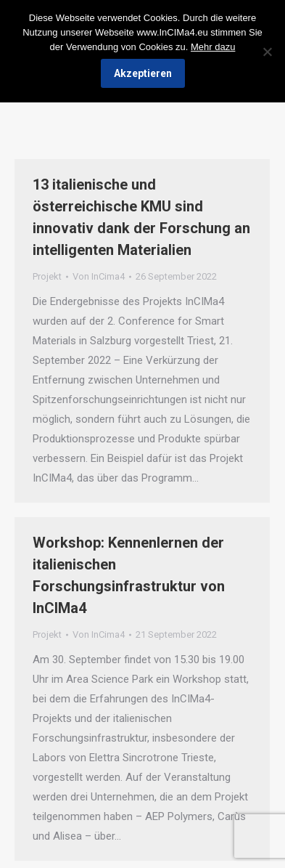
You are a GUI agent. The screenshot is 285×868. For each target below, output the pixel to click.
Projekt (47, 276)
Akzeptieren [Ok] (143, 73)
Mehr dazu (213, 47)
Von (99, 276)
